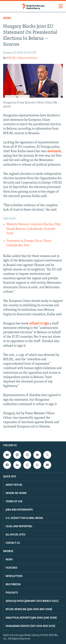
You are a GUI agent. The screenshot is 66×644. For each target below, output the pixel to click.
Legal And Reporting (19, 526)
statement (54, 151)
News (7, 18)
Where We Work (16, 493)
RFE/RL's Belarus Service (22, 58)
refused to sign (39, 324)
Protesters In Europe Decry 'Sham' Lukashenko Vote (29, 243)
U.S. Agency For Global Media (24, 518)
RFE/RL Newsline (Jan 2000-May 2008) (29, 609)
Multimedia (13, 585)
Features (12, 568)
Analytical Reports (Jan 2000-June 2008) (31, 618)
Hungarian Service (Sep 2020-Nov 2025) (30, 626)
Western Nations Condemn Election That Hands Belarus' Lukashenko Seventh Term (34, 229)
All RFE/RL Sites (15, 535)
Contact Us (13, 543)
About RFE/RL (14, 485)
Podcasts (12, 593)
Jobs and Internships (19, 510)
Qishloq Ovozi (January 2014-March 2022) (32, 601)
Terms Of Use (14, 502)
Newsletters (14, 576)
